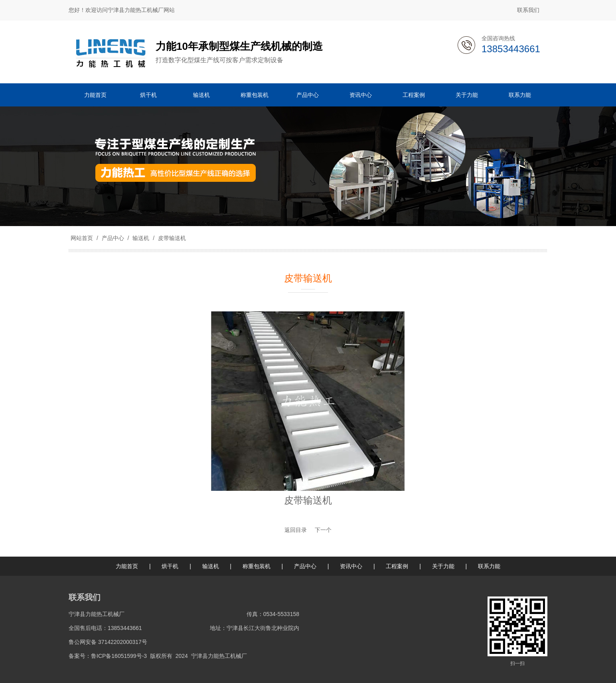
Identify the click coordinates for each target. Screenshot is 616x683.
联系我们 (528, 10)
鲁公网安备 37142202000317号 (108, 642)
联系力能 (489, 566)
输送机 (141, 238)
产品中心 (113, 238)
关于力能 (443, 566)
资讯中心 (351, 566)
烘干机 (170, 566)
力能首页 (127, 566)
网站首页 (82, 238)
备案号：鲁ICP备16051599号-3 (108, 656)
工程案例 (397, 566)
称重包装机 (257, 566)
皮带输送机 (171, 238)
